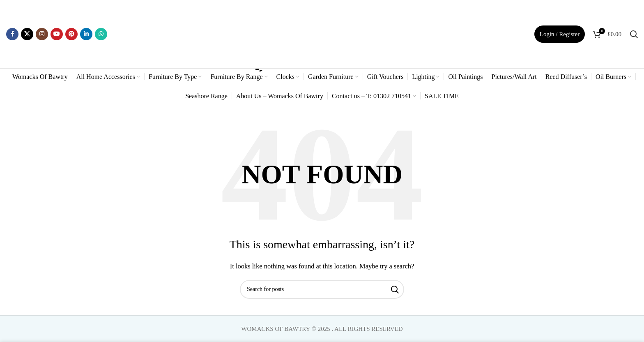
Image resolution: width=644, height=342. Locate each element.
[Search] (634, 34)
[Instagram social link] (42, 34)
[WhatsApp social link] (101, 34)
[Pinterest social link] (71, 34)
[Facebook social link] (12, 34)
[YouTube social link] (57, 34)
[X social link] (27, 34)
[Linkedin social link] (86, 34)
